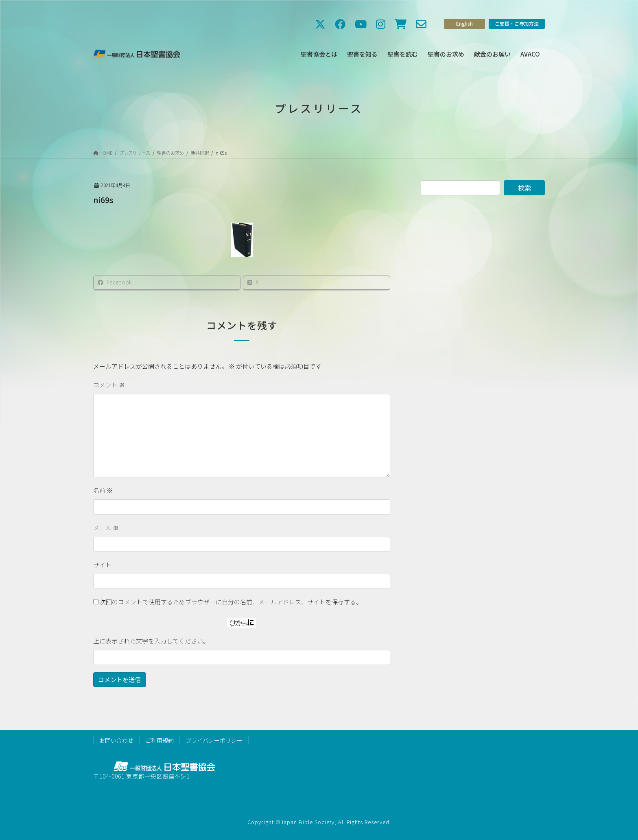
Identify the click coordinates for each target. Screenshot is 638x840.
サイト (102, 565)
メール (106, 528)
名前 (103, 490)
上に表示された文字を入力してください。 (151, 641)
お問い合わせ (116, 740)
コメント (109, 385)
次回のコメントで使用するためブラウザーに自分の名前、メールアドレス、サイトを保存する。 (231, 602)
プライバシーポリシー (214, 740)
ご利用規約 (159, 740)
